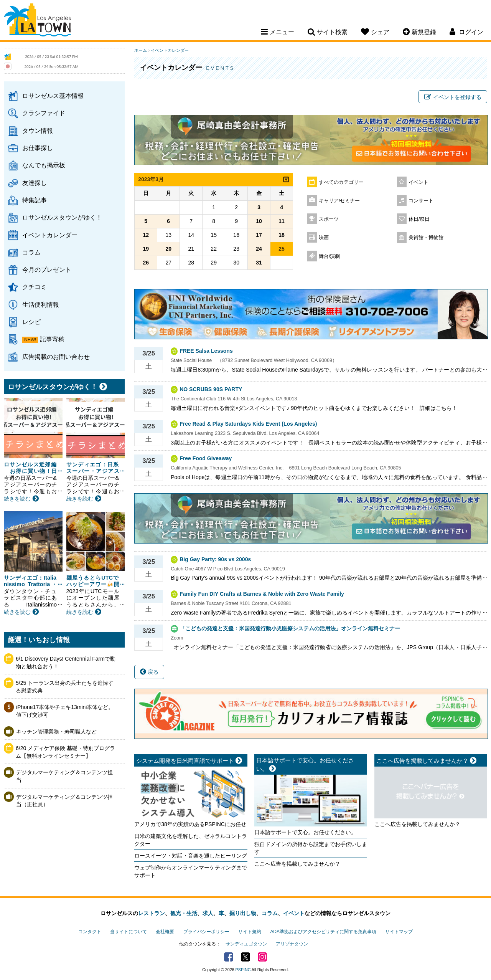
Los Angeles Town (37, 21)
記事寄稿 (52, 339)
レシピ (31, 322)
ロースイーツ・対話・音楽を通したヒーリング (191, 856)
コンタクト (90, 932)
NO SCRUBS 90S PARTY (211, 389)
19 (146, 249)
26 (146, 263)
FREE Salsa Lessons (206, 351)
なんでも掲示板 (44, 165)
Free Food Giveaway (206, 458)
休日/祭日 (419, 219)
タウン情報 (38, 131)
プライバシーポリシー (206, 932)
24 (259, 249)
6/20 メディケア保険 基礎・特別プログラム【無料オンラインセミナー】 (65, 752)
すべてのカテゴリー (341, 182)
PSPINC (243, 970)
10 (259, 221)
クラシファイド (44, 113)
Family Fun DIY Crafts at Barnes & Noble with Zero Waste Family (262, 594)
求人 (208, 913)
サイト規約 (250, 932)
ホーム (141, 50)
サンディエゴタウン (246, 944)
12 (146, 235)
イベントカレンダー (50, 235)
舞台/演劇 (330, 256)
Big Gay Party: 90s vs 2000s (215, 559)
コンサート (421, 201)
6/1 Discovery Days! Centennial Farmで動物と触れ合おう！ (66, 663)
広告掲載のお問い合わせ (56, 357)
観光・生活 (184, 913)
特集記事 (35, 200)
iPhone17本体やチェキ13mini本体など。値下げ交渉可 (65, 711)
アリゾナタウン (292, 944)
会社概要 (165, 932)
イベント (419, 182)
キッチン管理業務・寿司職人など (56, 732)
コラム (31, 252)
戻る (149, 672)
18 (282, 235)
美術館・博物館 (426, 238)
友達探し (35, 183)
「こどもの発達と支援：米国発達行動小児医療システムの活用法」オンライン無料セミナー (290, 628)
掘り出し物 (243, 913)
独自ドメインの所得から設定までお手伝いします (311, 848)
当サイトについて (129, 932)
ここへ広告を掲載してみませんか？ (297, 864)
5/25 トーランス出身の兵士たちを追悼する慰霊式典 (65, 687)
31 (259, 263)
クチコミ (35, 287)
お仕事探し (38, 148)
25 (282, 249)
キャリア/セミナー (339, 201)
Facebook (229, 957)
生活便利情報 (41, 304)
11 (282, 221)
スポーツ (329, 219)
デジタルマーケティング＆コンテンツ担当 (64, 776)
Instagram (262, 957)
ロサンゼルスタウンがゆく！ (62, 217)
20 (168, 249)
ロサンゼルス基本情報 (53, 96)
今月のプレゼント (47, 269)
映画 (324, 238)
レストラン (152, 913)
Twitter (245, 957)
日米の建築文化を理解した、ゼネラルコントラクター (191, 840)
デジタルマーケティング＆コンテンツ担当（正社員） (64, 801)
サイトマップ (399, 932)
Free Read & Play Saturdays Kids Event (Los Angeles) (248, 424)
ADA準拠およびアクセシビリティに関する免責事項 (323, 932)
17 (259, 235)
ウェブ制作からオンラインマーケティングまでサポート (191, 871)
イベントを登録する (453, 97)
